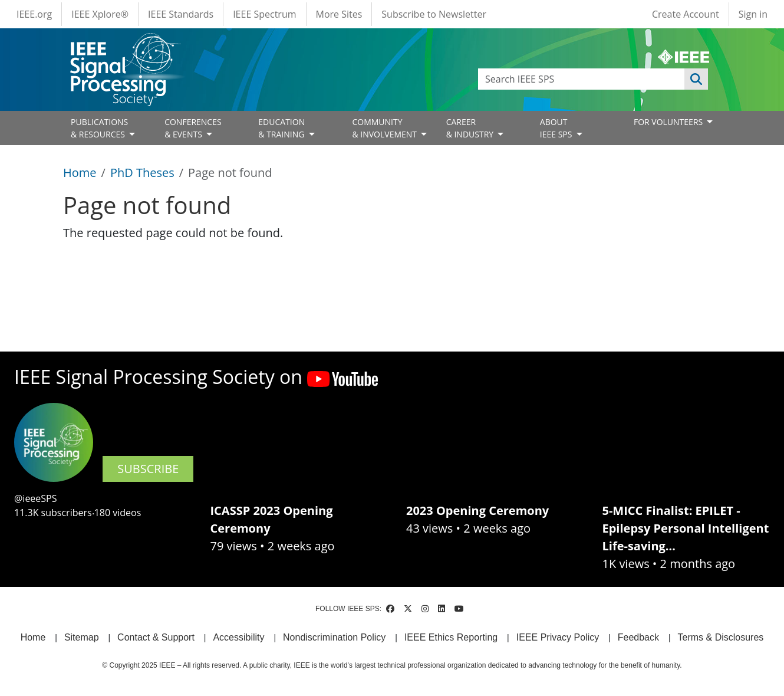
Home (80, 173)
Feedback (638, 637)
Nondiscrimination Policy (334, 637)
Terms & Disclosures (721, 637)
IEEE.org (34, 14)
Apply (696, 79)
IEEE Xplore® (100, 14)
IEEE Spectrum (264, 14)
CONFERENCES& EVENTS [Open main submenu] (193, 128)
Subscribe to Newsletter (434, 14)
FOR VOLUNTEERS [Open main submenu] (669, 122)
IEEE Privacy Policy (558, 637)
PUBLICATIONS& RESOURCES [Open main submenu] (99, 128)
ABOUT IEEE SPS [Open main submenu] (557, 128)
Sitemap (82, 637)
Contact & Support (156, 637)
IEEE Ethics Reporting (451, 637)
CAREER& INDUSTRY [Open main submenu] (471, 128)
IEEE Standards (181, 14)
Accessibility (238, 637)
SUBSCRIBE (148, 469)
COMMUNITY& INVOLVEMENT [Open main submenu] (385, 128)
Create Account (686, 14)
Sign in (753, 14)
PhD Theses (142, 173)
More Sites (339, 14)
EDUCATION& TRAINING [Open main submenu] (282, 128)
